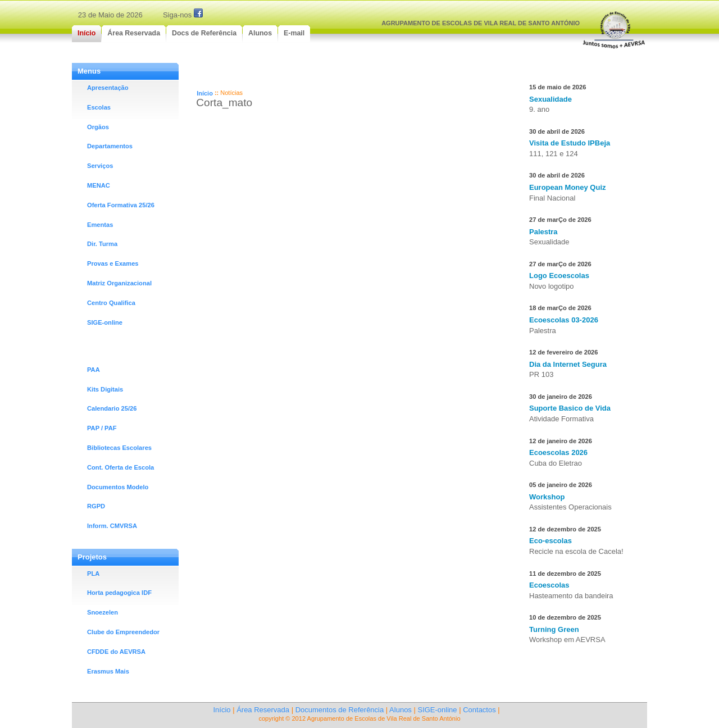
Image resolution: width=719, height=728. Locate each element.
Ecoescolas (549, 585)
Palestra (543, 232)
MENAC (99, 185)
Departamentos (110, 146)
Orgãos (98, 127)
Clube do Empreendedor (123, 632)
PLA (93, 574)
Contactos (479, 710)
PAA (94, 370)
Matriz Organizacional (119, 283)
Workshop (547, 497)
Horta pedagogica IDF (119, 593)
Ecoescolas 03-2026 (564, 320)
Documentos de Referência (340, 710)
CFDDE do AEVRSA (116, 652)
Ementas (100, 225)
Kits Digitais (105, 389)
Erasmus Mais (108, 671)
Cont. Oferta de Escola (120, 467)
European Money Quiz (568, 187)
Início (205, 93)
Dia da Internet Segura (568, 364)
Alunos (401, 710)
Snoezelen (103, 612)
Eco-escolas (550, 541)
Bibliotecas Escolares (119, 448)
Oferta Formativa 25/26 (121, 205)
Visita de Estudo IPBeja (570, 143)
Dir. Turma (102, 244)
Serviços (100, 166)
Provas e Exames (113, 263)
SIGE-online (105, 322)
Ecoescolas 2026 (558, 452)
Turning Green (554, 629)
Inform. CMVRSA (112, 526)
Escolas (99, 107)
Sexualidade (550, 99)
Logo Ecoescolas (559, 276)
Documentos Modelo (118, 487)
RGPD (96, 506)
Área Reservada (263, 710)
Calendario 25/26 (112, 408)
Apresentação (108, 88)
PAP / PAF (102, 428)
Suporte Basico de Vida (570, 408)
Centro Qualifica (111, 303)
